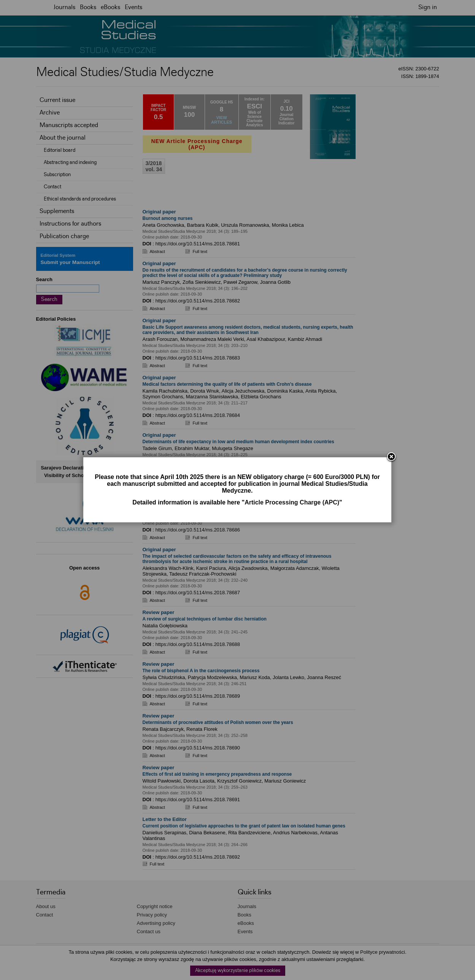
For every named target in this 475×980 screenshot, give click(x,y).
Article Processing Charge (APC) (292, 502)
